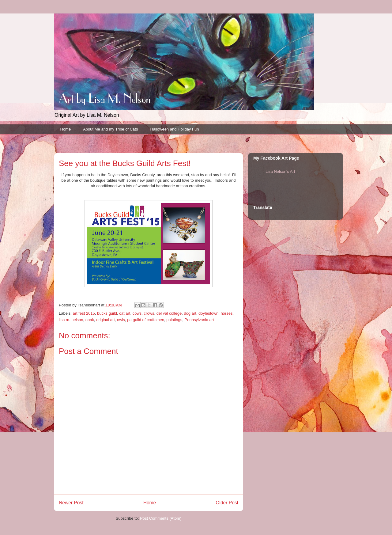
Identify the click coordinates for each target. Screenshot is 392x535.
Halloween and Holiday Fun (174, 129)
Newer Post (71, 503)
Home (66, 129)
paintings (174, 320)
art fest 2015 (84, 313)
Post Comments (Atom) (161, 518)
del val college (169, 313)
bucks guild (107, 313)
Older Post (227, 503)
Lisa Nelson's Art (280, 171)
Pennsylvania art (199, 320)
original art (106, 320)
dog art (190, 313)
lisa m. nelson (71, 320)
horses (226, 313)
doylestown (208, 313)
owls (121, 320)
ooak (90, 320)
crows (149, 313)
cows (137, 313)
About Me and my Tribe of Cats (110, 129)
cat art (125, 313)
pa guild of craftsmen (146, 320)
